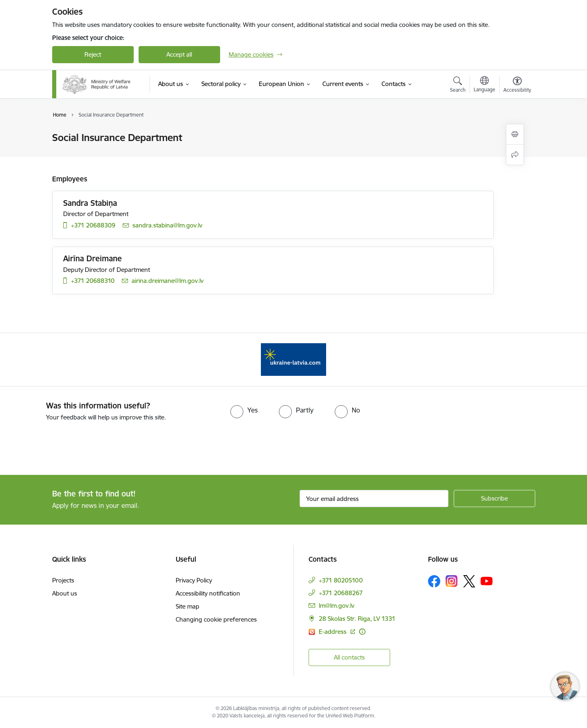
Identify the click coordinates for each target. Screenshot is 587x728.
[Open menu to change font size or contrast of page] (517, 86)
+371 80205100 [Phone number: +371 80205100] (341, 580)
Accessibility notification (208, 593)
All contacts (349, 657)
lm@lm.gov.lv (337, 606)
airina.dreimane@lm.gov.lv (168, 281)
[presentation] (68, 445)
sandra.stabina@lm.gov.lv (167, 225)
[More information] (362, 632)
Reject (93, 54)
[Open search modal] (458, 86)
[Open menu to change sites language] (484, 85)
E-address (333, 632)
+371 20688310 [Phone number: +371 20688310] (93, 281)
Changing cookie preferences (216, 619)
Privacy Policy (194, 580)
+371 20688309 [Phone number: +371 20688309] (93, 225)
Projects (63, 580)
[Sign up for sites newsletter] (494, 499)
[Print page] (515, 134)
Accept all (179, 54)
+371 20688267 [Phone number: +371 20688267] (341, 593)
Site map (188, 606)
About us (65, 593)
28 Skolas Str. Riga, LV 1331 (357, 619)
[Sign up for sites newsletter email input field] (374, 499)
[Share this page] (515, 155)
